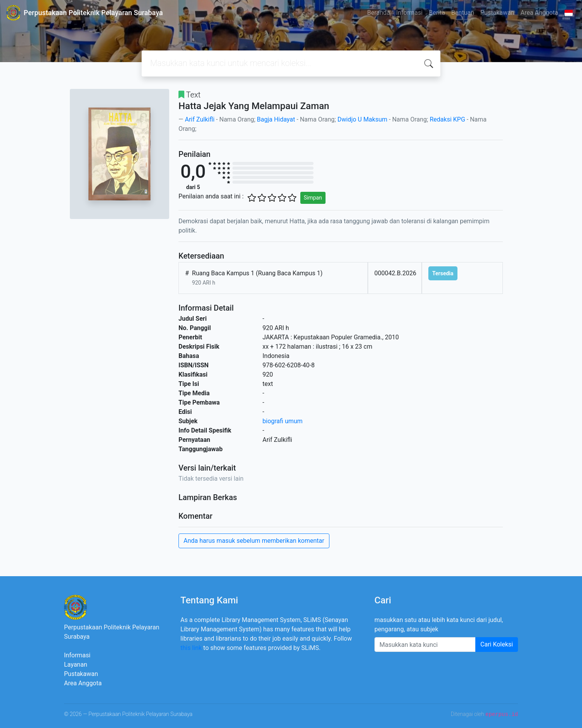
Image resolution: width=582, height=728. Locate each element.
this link (191, 648)
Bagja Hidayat (276, 119)
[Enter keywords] (425, 645)
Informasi (409, 13)
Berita (437, 13)
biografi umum (283, 421)
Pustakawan (497, 13)
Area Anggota (540, 13)
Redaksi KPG (447, 119)
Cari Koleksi (497, 644)
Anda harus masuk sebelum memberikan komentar (254, 541)
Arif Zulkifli (199, 119)
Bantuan (463, 13)
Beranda (378, 13)
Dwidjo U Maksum (363, 119)
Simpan (313, 198)
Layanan (76, 665)
